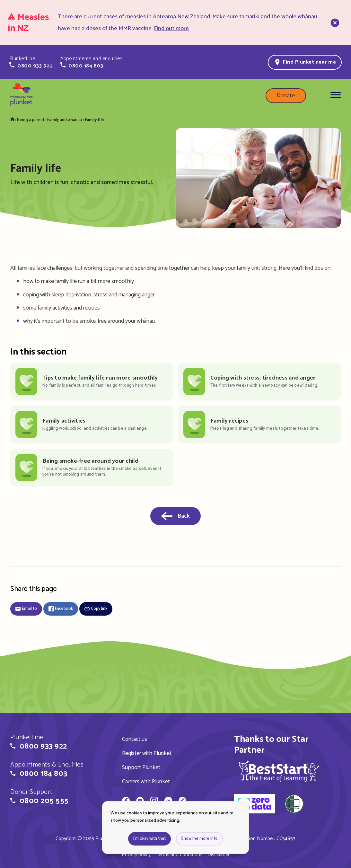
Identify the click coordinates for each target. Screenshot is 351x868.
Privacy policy (136, 855)
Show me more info (199, 839)
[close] (334, 23)
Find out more (171, 29)
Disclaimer (219, 855)
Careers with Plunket (146, 782)
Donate (286, 96)
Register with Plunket (147, 753)
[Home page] (22, 96)
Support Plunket (141, 767)
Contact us (135, 739)
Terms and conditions (179, 855)
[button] (31, 62)
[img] (279, 771)
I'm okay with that (149, 839)
